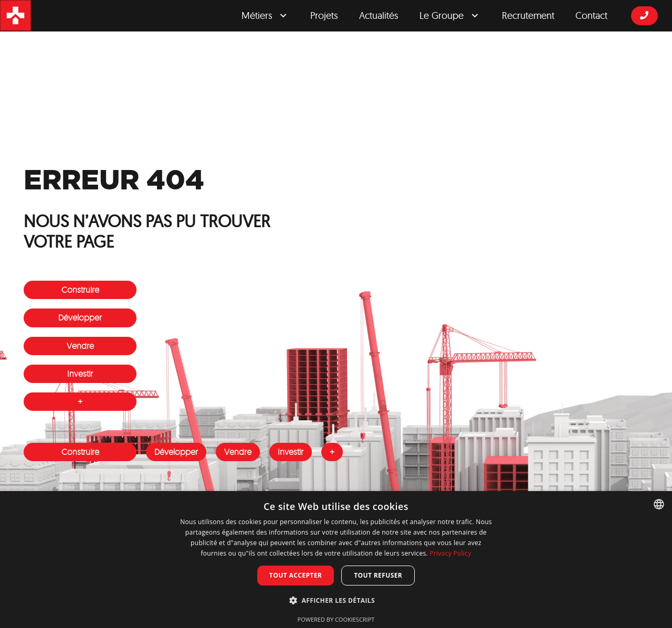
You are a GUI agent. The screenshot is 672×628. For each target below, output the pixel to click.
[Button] (644, 15)
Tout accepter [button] (296, 575)
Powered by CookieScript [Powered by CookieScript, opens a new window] (336, 619)
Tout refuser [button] (378, 575)
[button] (336, 601)
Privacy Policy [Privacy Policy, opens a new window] (450, 553)
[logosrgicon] (16, 16)
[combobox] (659, 504)
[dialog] (336, 560)
